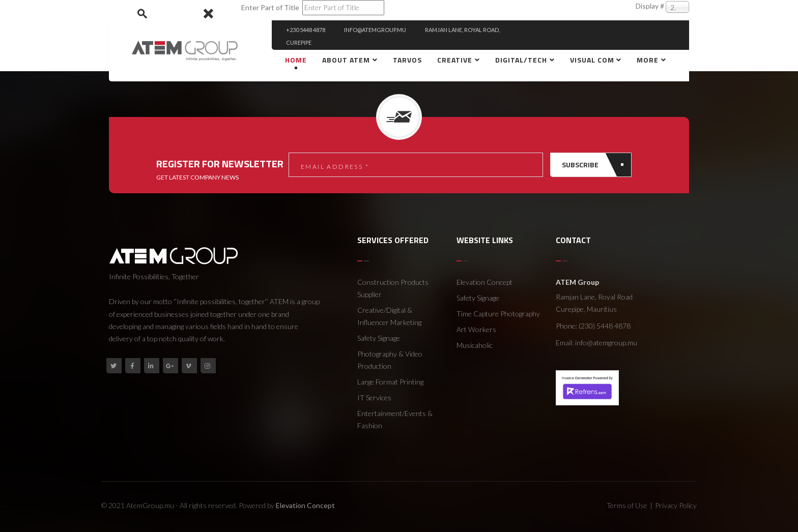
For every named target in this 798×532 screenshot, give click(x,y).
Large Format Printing (390, 382)
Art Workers (476, 329)
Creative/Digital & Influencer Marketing (389, 316)
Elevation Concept (484, 282)
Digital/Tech (521, 60)
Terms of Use (627, 505)
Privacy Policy (676, 505)
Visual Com (593, 60)
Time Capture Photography (498, 314)
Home (296, 60)
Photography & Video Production (390, 360)
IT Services (374, 397)
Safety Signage (379, 338)
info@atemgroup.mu (606, 343)
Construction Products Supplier (393, 288)
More (648, 60)
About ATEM (346, 60)
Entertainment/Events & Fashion (395, 419)
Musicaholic (475, 345)
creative (455, 60)
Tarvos (407, 60)
